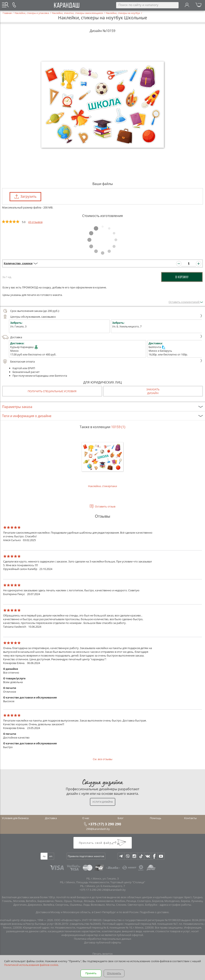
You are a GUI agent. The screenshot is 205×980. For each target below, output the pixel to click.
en (51, 856)
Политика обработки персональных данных (103, 939)
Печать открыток (103, 965)
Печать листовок (102, 957)
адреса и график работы (175, 905)
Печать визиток (103, 954)
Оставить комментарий (186, 302)
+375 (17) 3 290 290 (105, 824)
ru (44, 856)
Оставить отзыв (105, 506)
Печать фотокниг (103, 969)
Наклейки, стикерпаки (102, 461)
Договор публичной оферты (103, 942)
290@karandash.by (98, 829)
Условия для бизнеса (15, 818)
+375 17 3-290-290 (90, 890)
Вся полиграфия (103, 972)
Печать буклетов (102, 961)
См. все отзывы (103, 759)
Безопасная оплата (102, 361)
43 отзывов (35, 222)
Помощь (156, 818)
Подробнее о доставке (154, 912)
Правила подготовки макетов (86, 856)
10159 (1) (118, 427)
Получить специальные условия (52, 391)
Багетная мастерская (103, 976)
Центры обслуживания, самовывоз (102, 317)
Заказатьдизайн (153, 391)
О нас (86, 818)
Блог (121, 818)
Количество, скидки (18, 263)
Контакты (190, 818)
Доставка (102, 337)
